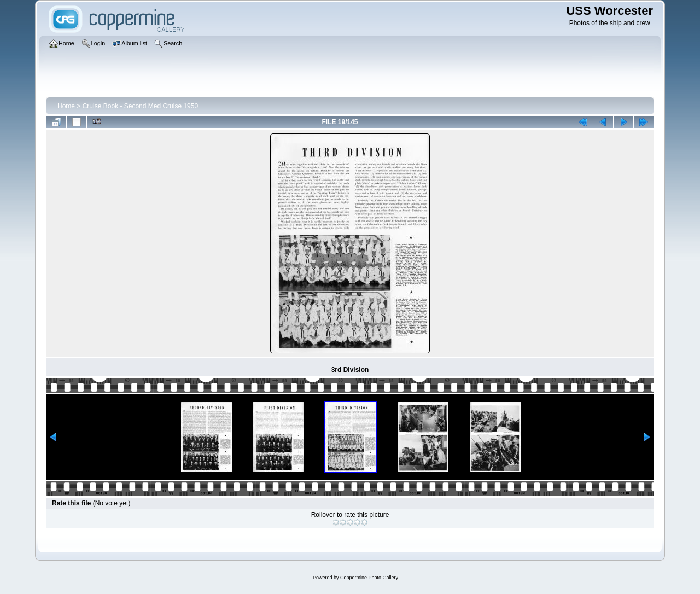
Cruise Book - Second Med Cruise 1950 (140, 106)
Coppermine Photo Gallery (369, 578)
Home (66, 106)
